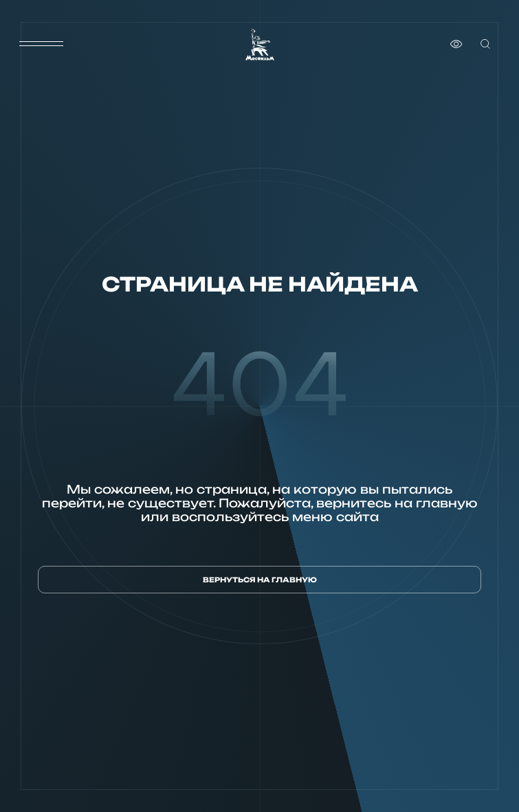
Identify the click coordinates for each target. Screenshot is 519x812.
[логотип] (260, 44)
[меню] (41, 44)
